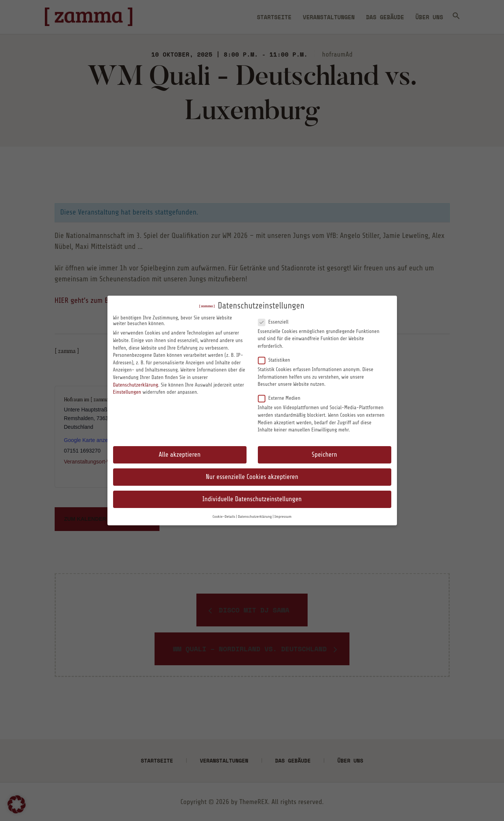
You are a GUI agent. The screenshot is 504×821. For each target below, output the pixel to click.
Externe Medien (282, 398)
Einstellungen (127, 392)
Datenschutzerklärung (136, 385)
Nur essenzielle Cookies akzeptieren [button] (252, 477)
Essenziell (276, 322)
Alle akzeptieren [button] (180, 455)
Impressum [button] (283, 517)
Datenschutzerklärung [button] (255, 517)
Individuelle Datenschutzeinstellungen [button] (252, 499)
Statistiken (277, 360)
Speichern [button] (324, 455)
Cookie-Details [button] (224, 517)
